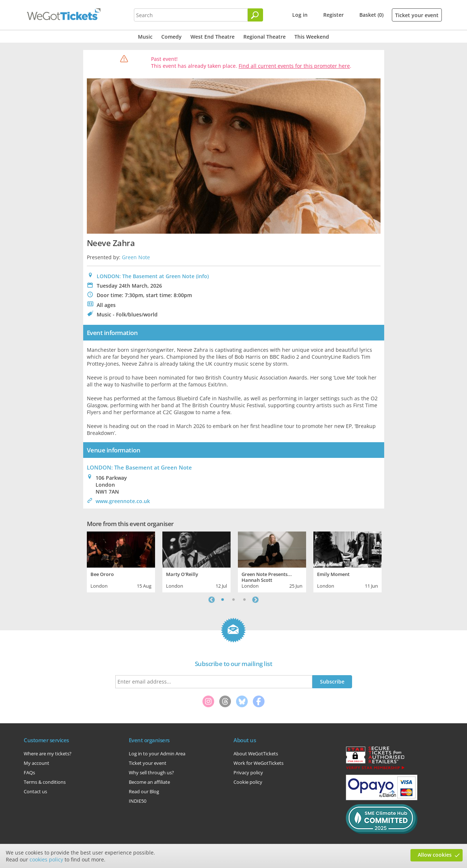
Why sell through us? (151, 772)
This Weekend (312, 37)
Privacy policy (248, 772)
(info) (202, 276)
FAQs (29, 772)
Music (145, 37)
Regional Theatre (265, 37)
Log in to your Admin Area (157, 754)
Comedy (171, 37)
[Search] (255, 15)
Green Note (136, 257)
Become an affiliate (149, 782)
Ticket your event (417, 15)
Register (333, 15)
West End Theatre (213, 37)
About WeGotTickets (256, 754)
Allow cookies (435, 855)
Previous (212, 600)
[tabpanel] (121, 561)
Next (255, 600)
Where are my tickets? (48, 754)
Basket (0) (371, 15)
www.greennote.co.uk (123, 501)
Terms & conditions (45, 782)
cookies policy (46, 859)
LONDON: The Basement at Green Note (146, 276)
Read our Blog (144, 791)
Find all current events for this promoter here (294, 66)
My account (36, 763)
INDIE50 (138, 801)
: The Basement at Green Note (139, 467)
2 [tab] (233, 600)
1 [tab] (223, 600)
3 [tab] (244, 600)
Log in (300, 15)
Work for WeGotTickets (258, 763)
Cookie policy (248, 782)
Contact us (35, 791)
